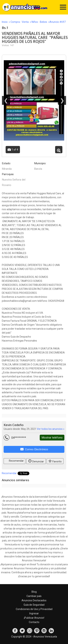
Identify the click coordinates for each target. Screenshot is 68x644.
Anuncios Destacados (34, 600)
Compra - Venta (20, 22)
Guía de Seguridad (34, 605)
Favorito (55, 461)
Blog (34, 592)
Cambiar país (34, 596)
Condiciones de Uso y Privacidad (34, 609)
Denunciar (36, 461)
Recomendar (15, 460)
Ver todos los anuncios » (51, 429)
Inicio (5, 22)
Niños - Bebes (39, 22)
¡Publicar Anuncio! (34, 618)
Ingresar (34, 613)
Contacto (34, 622)
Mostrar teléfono (52, 438)
